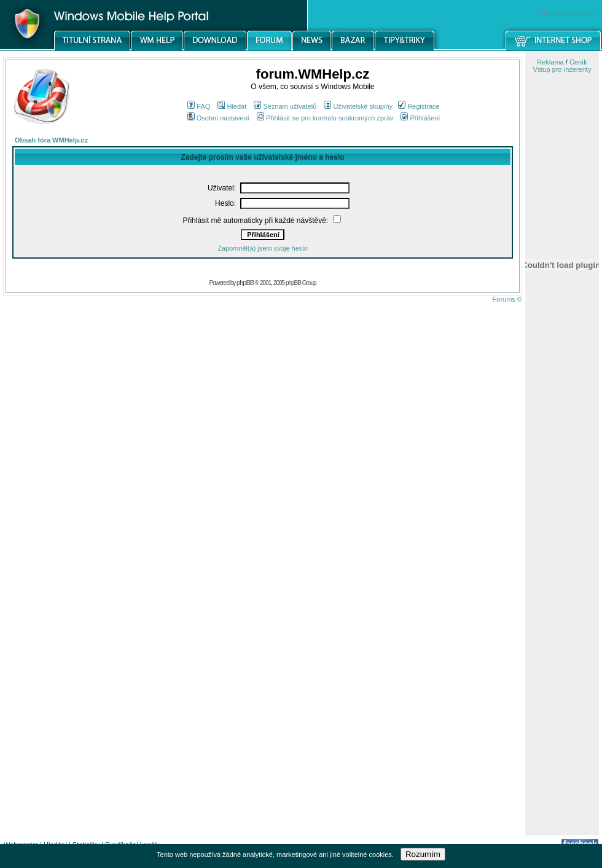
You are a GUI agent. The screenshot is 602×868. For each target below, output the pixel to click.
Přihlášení (420, 118)
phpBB (245, 283)
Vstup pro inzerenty (562, 69)
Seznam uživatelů (285, 106)
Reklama (550, 62)
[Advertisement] (562, 641)
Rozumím (423, 854)
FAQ (199, 106)
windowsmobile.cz (566, 13)
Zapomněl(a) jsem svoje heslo (263, 248)
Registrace (419, 106)
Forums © (507, 299)
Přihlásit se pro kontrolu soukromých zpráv (325, 118)
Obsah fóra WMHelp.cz (51, 140)
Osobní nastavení (218, 118)
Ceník (578, 62)
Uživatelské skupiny (358, 106)
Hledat (232, 106)
